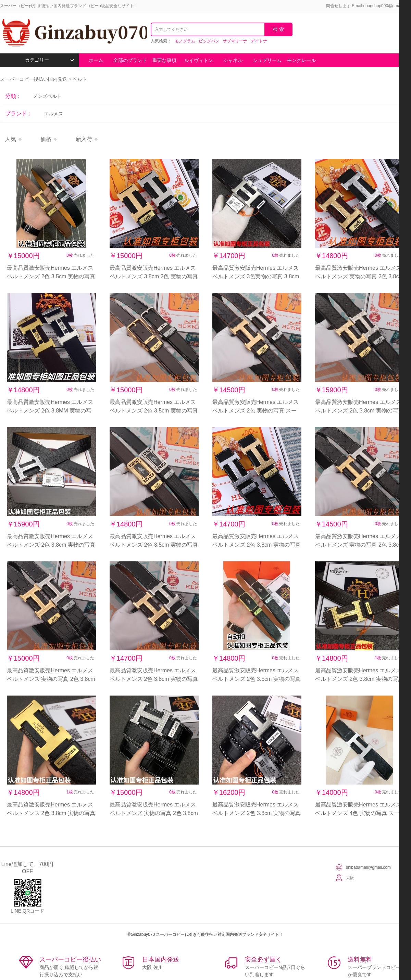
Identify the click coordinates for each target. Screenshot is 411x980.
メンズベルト (47, 96)
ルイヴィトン (199, 60)
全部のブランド (130, 60)
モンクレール (301, 60)
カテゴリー (49, 60)
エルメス (53, 114)
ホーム (96, 60)
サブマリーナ (235, 41)
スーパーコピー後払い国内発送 (34, 79)
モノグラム (185, 41)
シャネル (233, 60)
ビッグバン (209, 41)
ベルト (80, 79)
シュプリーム (267, 60)
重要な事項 (164, 60)
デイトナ (259, 41)
